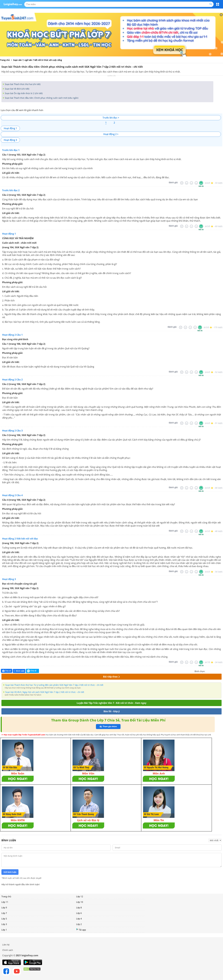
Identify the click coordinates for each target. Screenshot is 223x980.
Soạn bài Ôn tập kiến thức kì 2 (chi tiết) (23, 93)
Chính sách (8, 950)
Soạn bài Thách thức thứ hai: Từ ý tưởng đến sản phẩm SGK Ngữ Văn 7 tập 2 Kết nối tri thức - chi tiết (54, 685)
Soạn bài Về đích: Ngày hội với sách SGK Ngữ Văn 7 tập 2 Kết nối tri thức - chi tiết (45, 692)
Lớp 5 (4, 919)
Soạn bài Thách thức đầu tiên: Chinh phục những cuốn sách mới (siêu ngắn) (41, 98)
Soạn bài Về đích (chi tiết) (17, 89)
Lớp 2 (79, 924)
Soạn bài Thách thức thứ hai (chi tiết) (22, 84)
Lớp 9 (4, 908)
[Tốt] (196, 183)
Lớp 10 (80, 902)
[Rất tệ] (182, 183)
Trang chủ (6, 896)
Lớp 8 (79, 908)
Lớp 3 (4, 924)
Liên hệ (6, 945)
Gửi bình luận (10, 872)
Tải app (81, 930)
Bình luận (19, 671)
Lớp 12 (80, 896)
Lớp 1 (4, 930)
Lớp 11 (5, 902)
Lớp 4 (79, 919)
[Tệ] (187, 183)
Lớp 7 (4, 913)
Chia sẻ (7, 671)
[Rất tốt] (201, 183)
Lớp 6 (79, 913)
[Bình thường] (191, 183)
